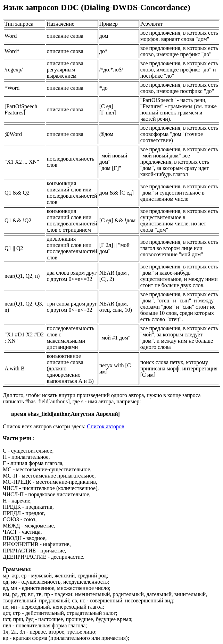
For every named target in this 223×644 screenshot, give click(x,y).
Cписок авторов (105, 426)
